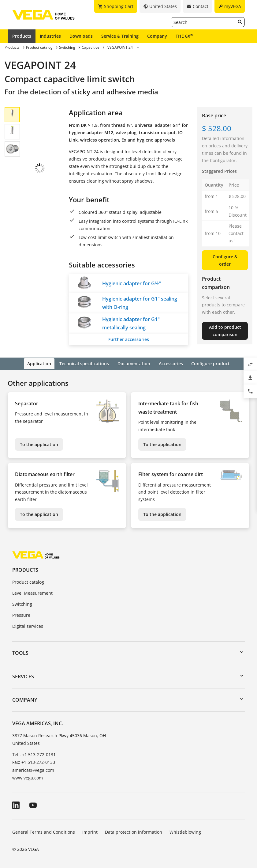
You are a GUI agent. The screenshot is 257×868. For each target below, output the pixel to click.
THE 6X (184, 36)
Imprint (90, 831)
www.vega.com (28, 777)
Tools (20, 652)
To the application (39, 443)
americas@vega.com (33, 769)
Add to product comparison (225, 331)
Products (22, 36)
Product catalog (28, 581)
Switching (22, 603)
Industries (50, 36)
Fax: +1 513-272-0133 (34, 762)
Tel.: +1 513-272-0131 (34, 754)
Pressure (21, 614)
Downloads (81, 36)
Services (23, 676)
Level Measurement (32, 592)
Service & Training (120, 36)
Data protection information (134, 831)
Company (157, 36)
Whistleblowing (185, 831)
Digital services (28, 625)
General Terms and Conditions (44, 831)
